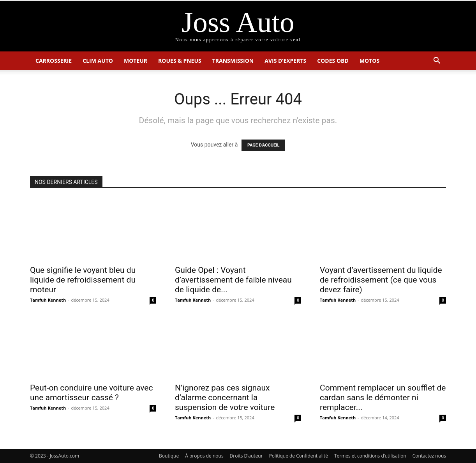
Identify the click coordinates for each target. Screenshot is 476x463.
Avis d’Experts (285, 61)
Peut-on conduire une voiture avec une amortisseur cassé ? (91, 393)
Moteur (136, 61)
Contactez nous (429, 456)
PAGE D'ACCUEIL (264, 145)
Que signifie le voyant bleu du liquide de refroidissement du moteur (83, 280)
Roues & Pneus (180, 61)
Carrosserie (54, 61)
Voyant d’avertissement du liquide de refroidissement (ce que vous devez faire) (381, 280)
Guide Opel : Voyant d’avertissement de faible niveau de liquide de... (233, 280)
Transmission (233, 61)
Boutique (169, 456)
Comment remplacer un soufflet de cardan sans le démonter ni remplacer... (383, 398)
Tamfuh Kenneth (48, 300)
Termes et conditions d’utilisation (370, 456)
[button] (437, 61)
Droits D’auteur (246, 456)
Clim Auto (98, 61)
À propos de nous (204, 456)
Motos (369, 61)
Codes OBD (333, 61)
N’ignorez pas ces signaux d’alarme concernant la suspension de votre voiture (225, 398)
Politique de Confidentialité (299, 456)
